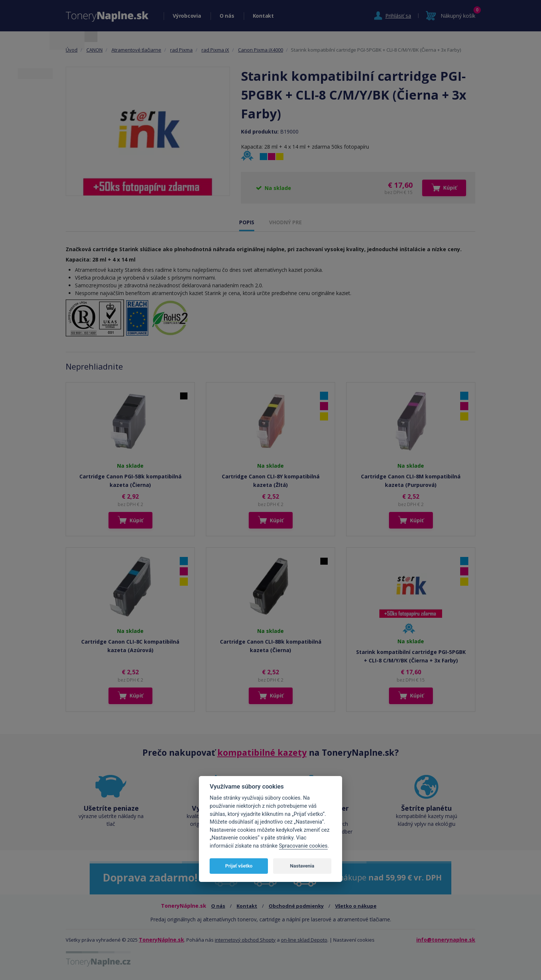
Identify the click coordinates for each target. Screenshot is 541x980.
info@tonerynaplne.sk (446, 940)
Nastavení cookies (354, 940)
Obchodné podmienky (296, 906)
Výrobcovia (187, 16)
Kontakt (263, 16)
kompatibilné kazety (262, 752)
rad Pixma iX (215, 50)
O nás (227, 16)
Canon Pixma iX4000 (261, 50)
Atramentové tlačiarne (136, 50)
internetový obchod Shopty (245, 940)
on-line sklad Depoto (304, 940)
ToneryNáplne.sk (161, 940)
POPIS (247, 222)
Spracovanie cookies (303, 846)
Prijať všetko (239, 866)
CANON (94, 50)
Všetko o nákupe (356, 906)
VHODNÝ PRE (285, 222)
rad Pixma (181, 50)
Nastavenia (302, 866)
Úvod (72, 50)
